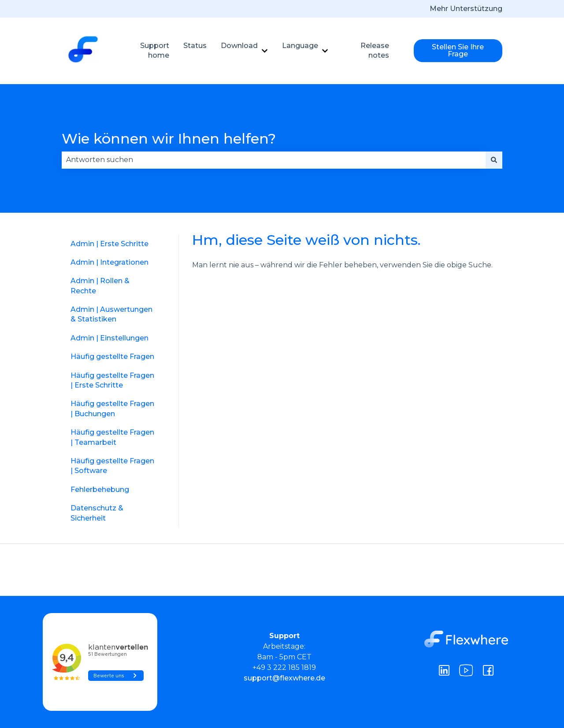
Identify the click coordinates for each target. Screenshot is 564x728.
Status (195, 46)
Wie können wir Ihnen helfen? (169, 139)
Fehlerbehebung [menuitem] (100, 490)
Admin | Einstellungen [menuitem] (109, 338)
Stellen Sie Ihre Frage (458, 50)
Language (300, 46)
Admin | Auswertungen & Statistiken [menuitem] (111, 314)
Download (239, 46)
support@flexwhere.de (284, 678)
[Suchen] (494, 160)
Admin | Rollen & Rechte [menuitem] (100, 286)
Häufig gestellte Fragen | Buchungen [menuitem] (112, 408)
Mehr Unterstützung (466, 9)
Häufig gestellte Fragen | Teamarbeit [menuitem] (112, 437)
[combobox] (274, 160)
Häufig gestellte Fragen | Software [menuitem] (112, 466)
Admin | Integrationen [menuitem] (109, 262)
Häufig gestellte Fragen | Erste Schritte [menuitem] (112, 380)
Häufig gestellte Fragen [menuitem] (112, 357)
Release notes (375, 50)
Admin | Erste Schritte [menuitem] (109, 244)
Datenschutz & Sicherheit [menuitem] (97, 513)
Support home (155, 50)
